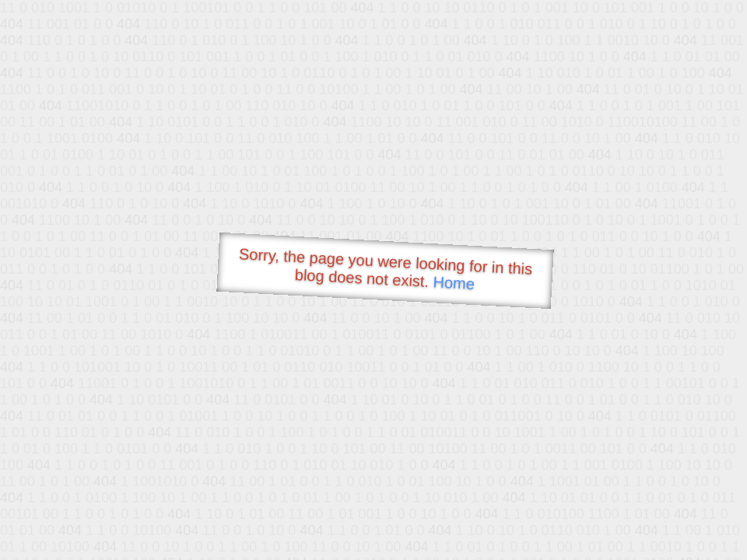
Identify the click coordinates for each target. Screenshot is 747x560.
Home (454, 283)
